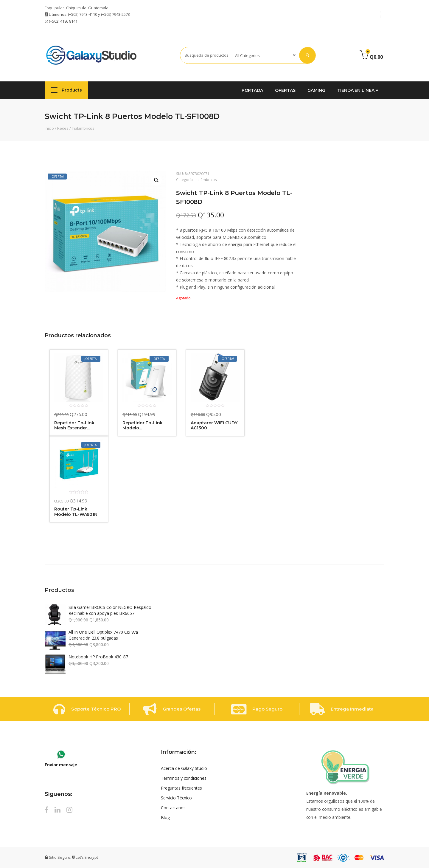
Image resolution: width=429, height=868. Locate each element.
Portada (252, 90)
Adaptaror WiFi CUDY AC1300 (214, 426)
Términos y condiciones (184, 778)
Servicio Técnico (176, 798)
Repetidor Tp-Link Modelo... (143, 426)
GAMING (316, 90)
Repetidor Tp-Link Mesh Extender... (74, 426)
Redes (63, 128)
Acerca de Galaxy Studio (184, 768)
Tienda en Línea (358, 90)
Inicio (49, 128)
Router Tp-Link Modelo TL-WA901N (76, 512)
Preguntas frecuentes (181, 788)
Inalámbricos (83, 128)
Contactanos (173, 808)
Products (66, 90)
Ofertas (285, 90)
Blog (165, 817)
